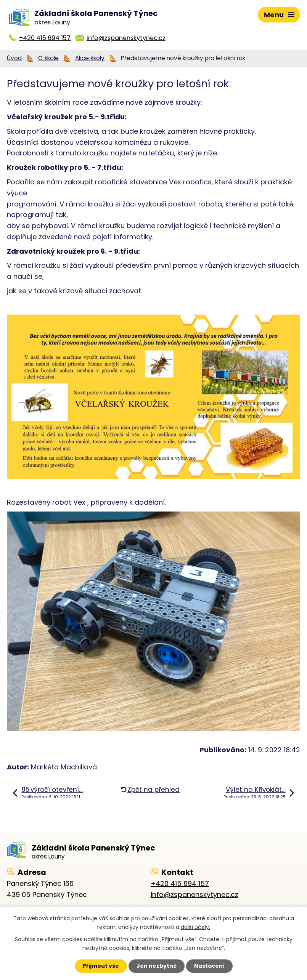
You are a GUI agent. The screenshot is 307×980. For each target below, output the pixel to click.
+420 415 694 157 (45, 38)
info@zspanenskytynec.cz (126, 38)
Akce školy (90, 58)
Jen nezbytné (157, 966)
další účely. (195, 927)
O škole (48, 58)
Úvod (14, 58)
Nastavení (209, 966)
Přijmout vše (101, 966)
